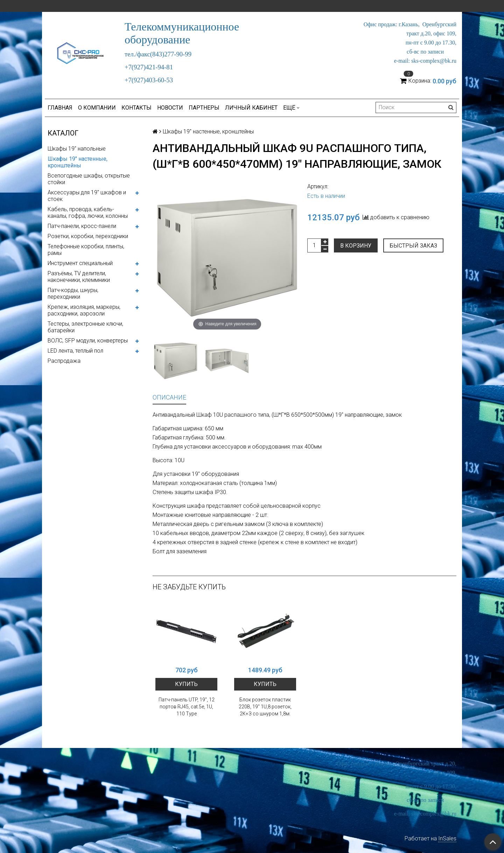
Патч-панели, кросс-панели (82, 226)
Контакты (136, 108)
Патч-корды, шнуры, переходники (73, 293)
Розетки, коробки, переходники (88, 236)
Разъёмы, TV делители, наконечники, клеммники (79, 277)
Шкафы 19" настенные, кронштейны (78, 162)
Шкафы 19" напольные (77, 149)
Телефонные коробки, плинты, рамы (86, 250)
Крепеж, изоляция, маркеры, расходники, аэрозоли (84, 310)
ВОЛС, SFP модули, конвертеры (88, 341)
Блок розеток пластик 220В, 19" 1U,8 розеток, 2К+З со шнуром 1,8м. (265, 707)
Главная (60, 108)
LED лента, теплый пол (75, 351)
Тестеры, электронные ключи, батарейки (85, 327)
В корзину (356, 246)
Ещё (291, 108)
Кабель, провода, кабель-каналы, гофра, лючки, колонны (88, 213)
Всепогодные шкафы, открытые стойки (89, 179)
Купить (186, 684)
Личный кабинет (251, 108)
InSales (447, 838)
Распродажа (64, 361)
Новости (170, 108)
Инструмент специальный (80, 263)
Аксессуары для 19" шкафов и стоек (87, 196)
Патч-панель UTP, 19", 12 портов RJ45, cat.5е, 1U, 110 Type (187, 707)
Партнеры (204, 108)
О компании (97, 108)
